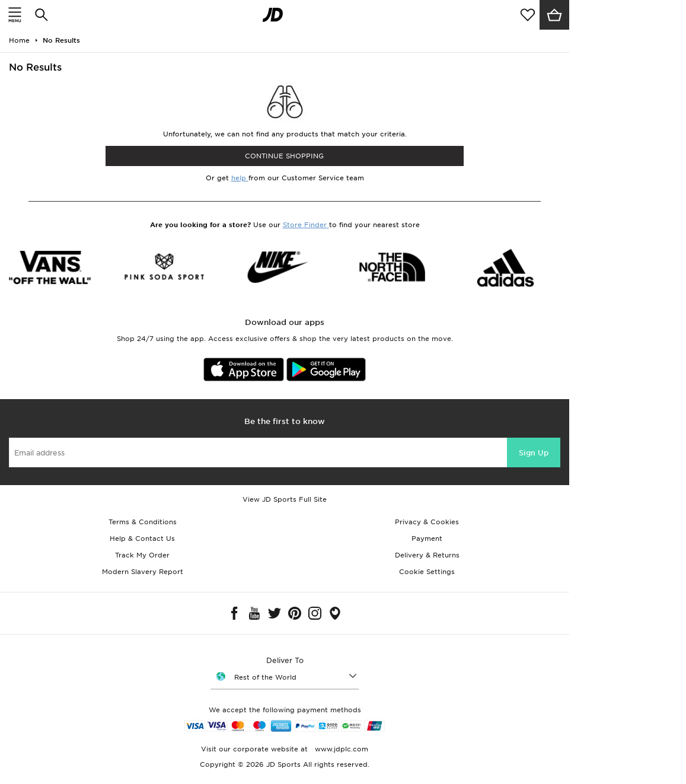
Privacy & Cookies (427, 522)
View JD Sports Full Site (285, 499)
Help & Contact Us (142, 538)
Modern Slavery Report (143, 572)
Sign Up (534, 453)
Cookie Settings (427, 572)
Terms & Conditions (143, 522)
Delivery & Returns (427, 555)
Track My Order (142, 555)
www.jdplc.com (340, 749)
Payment (427, 538)
